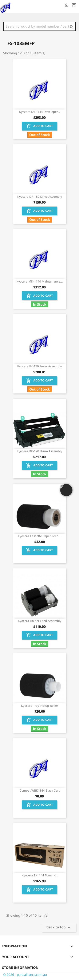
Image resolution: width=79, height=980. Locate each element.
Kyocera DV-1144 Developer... (40, 112)
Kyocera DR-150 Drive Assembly (40, 197)
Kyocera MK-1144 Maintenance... (40, 281)
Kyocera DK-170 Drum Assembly (39, 451)
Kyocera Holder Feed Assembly (40, 621)
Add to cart (39, 126)
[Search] (39, 26)
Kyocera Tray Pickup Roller (40, 706)
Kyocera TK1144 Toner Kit (40, 875)
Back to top (59, 928)
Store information (20, 968)
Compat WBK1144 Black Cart (40, 790)
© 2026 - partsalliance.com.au (25, 975)
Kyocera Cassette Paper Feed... (39, 536)
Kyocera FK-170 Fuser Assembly (39, 366)
